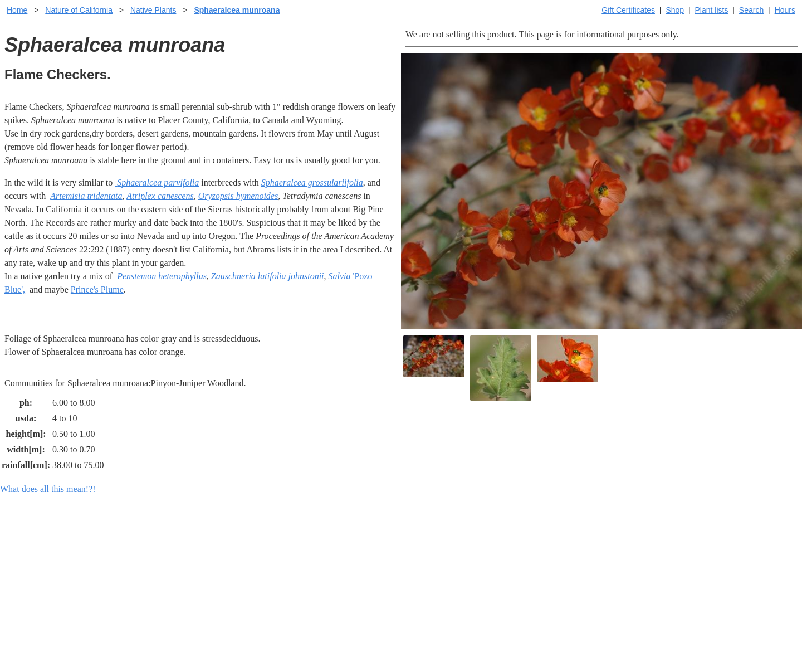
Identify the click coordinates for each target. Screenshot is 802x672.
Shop (675, 10)
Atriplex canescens (160, 196)
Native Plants (153, 10)
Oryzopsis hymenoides (238, 196)
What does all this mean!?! (48, 489)
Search (751, 10)
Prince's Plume (97, 289)
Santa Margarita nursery (589, 561)
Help (412, 543)
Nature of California (79, 10)
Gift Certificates (628, 10)
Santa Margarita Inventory (593, 543)
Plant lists (712, 10)
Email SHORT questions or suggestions (334, 636)
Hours (785, 10)
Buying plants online (440, 561)
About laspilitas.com (583, 579)
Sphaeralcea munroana (237, 10)
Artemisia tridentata (86, 196)
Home (17, 10)
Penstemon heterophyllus (162, 276)
